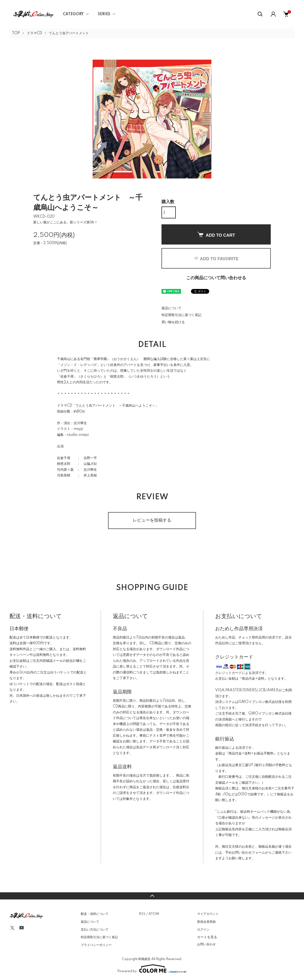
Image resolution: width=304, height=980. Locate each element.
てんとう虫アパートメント (69, 33)
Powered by (152, 969)
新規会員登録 (206, 922)
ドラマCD (34, 33)
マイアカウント (208, 914)
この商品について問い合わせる (216, 278)
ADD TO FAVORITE (216, 259)
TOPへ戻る (152, 896)
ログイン (203, 930)
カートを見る (207, 937)
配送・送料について (95, 914)
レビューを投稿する (152, 520)
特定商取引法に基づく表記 (181, 315)
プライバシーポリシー (96, 945)
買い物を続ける (173, 322)
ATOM (154, 914)
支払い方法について (95, 930)
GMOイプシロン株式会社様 (260, 702)
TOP (16, 33)
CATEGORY (73, 14)
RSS (142, 914)
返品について (171, 308)
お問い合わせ (206, 944)
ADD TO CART (216, 235)
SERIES (104, 14)
